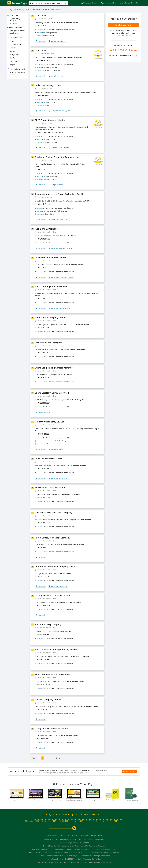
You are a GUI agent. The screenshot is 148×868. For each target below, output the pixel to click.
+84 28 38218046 (43, 685)
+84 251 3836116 (43, 469)
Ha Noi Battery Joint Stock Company (52, 538)
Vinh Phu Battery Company (48, 624)
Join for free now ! (124, 25)
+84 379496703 (43, 434)
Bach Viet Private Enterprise (48, 343)
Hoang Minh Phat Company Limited (52, 675)
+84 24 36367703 (43, 606)
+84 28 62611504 (43, 61)
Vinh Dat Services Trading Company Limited (56, 649)
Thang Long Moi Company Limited (52, 728)
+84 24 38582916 (43, 634)
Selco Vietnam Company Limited (51, 258)
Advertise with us (109, 3)
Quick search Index (90, 3)
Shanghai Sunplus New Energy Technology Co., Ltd (59, 194)
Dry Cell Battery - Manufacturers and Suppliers (48, 3)
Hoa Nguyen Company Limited (50, 488)
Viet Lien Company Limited (48, 700)
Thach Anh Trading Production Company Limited (58, 157)
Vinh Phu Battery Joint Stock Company (53, 513)
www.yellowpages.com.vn (93, 800)
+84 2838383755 (43, 26)
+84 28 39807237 (43, 403)
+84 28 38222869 (43, 328)
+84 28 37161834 (43, 660)
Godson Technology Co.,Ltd (48, 85)
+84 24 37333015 (43, 577)
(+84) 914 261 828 (71, 859)
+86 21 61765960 (44, 204)
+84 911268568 (43, 169)
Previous (35, 758)
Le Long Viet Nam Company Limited (52, 595)
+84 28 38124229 (43, 710)
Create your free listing (130, 3)
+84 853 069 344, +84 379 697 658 (50, 132)
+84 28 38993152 (43, 353)
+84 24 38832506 (43, 523)
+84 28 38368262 (43, 268)
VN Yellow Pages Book (112, 800)
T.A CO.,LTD (40, 16)
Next (58, 758)
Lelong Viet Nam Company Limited (52, 393)
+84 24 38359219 (43, 378)
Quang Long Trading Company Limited (54, 368)
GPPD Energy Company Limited (50, 120)
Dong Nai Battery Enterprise (49, 459)
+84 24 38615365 (43, 548)
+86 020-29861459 (44, 95)
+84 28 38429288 (43, 498)
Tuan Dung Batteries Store (48, 229)
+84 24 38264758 (43, 239)
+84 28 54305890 (43, 739)
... (47, 758)
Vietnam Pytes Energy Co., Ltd (49, 422)
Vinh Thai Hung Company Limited (51, 287)
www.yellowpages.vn (36, 800)
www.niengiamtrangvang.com (55, 800)
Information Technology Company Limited (55, 567)
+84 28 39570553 (43, 299)
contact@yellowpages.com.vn (80, 773)
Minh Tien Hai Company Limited (50, 318)
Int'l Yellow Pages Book (131, 800)
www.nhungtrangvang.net (74, 800)
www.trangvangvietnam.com (17, 800)
